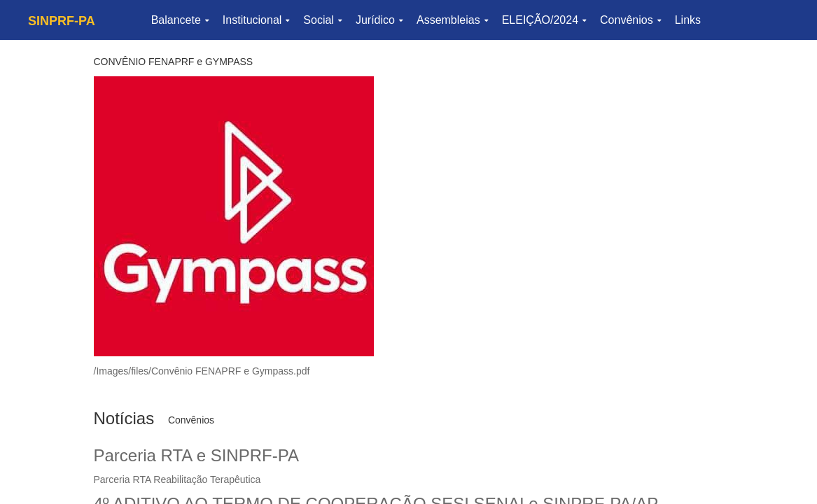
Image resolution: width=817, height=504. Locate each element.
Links (688, 20)
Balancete (180, 20)
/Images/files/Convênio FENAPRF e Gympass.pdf (202, 371)
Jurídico (379, 20)
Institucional (256, 20)
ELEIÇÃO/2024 (544, 20)
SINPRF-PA (62, 21)
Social (322, 20)
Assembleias (452, 20)
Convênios (630, 20)
